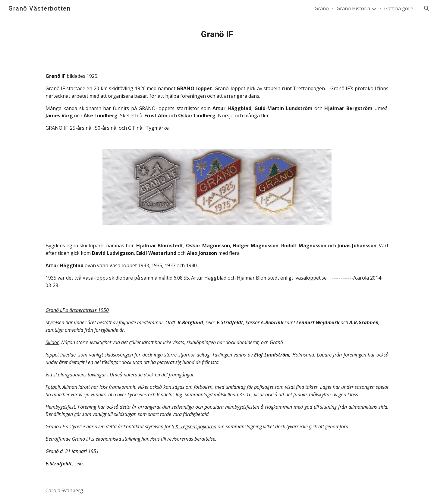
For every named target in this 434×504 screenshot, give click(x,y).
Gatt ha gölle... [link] (400, 8)
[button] (427, 8)
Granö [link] (322, 8)
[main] (217, 34)
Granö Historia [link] (353, 8)
